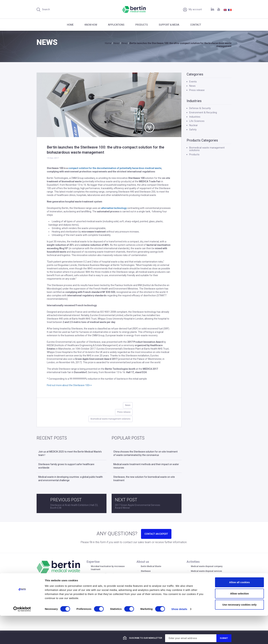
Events (193, 82)
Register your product (151, 595)
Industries (195, 117)
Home (70, 25)
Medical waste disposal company (207, 566)
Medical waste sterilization (204, 585)
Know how (91, 25)
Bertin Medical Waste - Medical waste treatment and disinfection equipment (134, 9)
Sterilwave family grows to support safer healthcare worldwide (66, 466)
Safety (193, 130)
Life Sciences (197, 121)
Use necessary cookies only (239, 633)
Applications (116, 25)
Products (142, 25)
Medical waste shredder (202, 590)
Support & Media (169, 25)
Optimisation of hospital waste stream (109, 574)
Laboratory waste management (206, 581)
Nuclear (193, 125)
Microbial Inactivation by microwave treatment (108, 568)
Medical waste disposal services (206, 571)
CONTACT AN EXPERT (156, 534)
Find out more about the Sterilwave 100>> (69, 385)
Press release (124, 412)
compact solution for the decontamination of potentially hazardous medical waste (115, 168)
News (128, 405)
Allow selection (239, 622)
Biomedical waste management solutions (110, 419)
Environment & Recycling (203, 112)
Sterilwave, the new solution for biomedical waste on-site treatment (144, 479)
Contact (196, 25)
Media (144, 586)
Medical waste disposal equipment (207, 576)
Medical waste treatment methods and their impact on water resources (146, 466)
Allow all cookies (240, 610)
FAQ (143, 590)
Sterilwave (146, 571)
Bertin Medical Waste (151, 566)
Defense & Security (200, 108)
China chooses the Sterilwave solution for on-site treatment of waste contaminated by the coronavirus (145, 453)
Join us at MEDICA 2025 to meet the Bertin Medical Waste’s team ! (70, 453)
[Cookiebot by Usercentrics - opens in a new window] (22, 637)
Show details (179, 637)
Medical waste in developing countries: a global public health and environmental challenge (71, 479)
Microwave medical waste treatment (208, 595)
